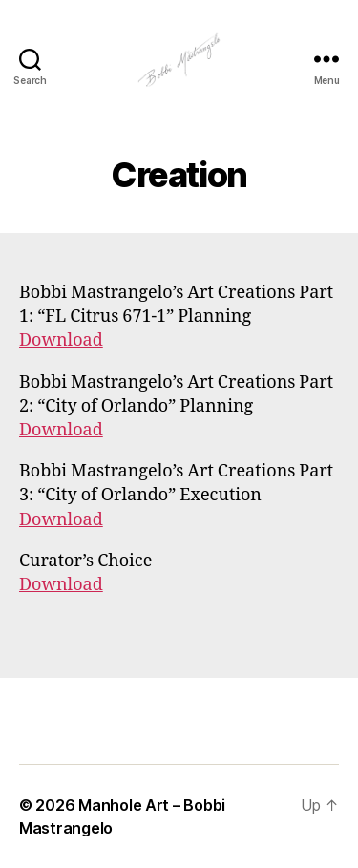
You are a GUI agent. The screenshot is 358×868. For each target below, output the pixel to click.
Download (61, 340)
